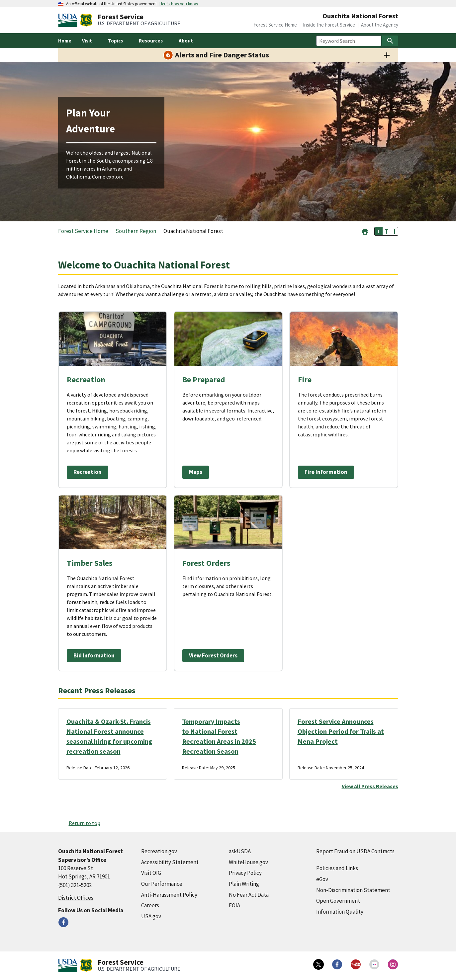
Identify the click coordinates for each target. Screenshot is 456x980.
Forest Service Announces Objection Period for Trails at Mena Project (341, 731)
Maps (196, 472)
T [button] (379, 231)
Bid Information (94, 655)
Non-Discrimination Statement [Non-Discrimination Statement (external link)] (353, 890)
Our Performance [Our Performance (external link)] (162, 884)
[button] (365, 231)
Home (65, 41)
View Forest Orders (213, 655)
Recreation (88, 472)
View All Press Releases (370, 786)
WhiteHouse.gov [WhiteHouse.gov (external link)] (248, 862)
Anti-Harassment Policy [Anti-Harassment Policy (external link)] (169, 895)
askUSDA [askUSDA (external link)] (240, 851)
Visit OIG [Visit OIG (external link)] (151, 873)
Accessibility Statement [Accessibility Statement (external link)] (170, 862)
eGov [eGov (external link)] (322, 879)
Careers (150, 905)
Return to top (85, 823)
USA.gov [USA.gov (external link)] (151, 916)
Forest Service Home (275, 25)
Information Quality (340, 912)
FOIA (234, 905)
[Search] (390, 41)
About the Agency (380, 25)
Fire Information (326, 472)
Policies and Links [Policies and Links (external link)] (337, 868)
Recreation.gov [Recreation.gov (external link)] (159, 851)
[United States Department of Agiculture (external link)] (69, 20)
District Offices (76, 898)
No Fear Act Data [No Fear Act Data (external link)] (249, 895)
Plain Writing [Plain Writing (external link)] (244, 884)
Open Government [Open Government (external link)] (338, 901)
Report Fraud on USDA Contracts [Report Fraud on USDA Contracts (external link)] (355, 851)
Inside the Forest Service (329, 25)
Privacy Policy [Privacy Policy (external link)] (245, 873)
